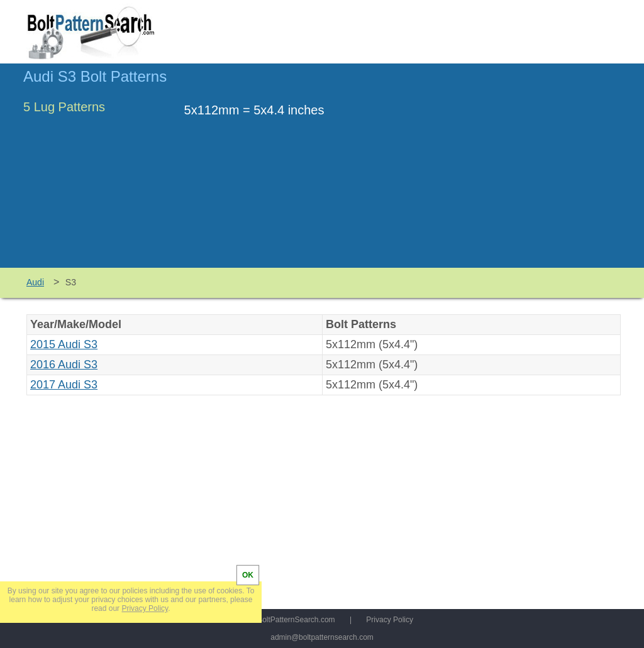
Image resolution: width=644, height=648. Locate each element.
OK (248, 575)
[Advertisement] (515, 172)
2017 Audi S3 (64, 385)
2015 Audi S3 (64, 344)
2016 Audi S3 (64, 365)
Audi (35, 282)
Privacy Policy (390, 620)
